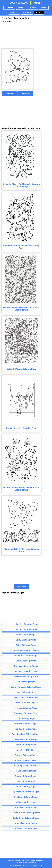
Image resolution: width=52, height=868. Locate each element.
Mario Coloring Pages (26, 771)
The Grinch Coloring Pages (26, 677)
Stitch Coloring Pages (26, 645)
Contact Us (32, 863)
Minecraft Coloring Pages (26, 697)
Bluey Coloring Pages (26, 640)
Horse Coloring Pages (26, 745)
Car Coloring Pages (26, 781)
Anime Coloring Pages (26, 802)
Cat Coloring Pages (26, 682)
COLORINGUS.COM (19, 3)
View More (25, 94)
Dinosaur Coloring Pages (26, 666)
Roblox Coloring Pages (26, 807)
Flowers (14, 13)
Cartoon (27, 13)
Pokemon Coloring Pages (26, 656)
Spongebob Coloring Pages (26, 792)
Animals (32, 8)
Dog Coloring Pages (26, 718)
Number (9, 8)
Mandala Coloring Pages (26, 729)
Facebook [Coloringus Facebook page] (26, 860)
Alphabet (38, 3)
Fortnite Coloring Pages (26, 755)
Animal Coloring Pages (26, 823)
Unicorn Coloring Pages (26, 629)
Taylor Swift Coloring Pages (26, 818)
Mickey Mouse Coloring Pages (26, 813)
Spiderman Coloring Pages (26, 650)
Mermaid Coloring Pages (26, 724)
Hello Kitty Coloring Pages (26, 624)
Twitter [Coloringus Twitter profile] (33, 860)
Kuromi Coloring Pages (26, 828)
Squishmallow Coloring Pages (26, 734)
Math (21, 8)
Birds (44, 8)
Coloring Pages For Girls (26, 766)
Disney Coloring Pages (26, 739)
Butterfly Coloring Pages (26, 760)
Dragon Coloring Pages (26, 776)
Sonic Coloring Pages (26, 661)
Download (9, 94)
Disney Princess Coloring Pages (26, 687)
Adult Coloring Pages (26, 635)
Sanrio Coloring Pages (26, 787)
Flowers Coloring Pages (26, 708)
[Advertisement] (16, 35)
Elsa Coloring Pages (26, 750)
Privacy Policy (21, 863)
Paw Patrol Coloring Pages (26, 671)
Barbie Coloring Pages (26, 703)
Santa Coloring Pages (26, 692)
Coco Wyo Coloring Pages (26, 713)
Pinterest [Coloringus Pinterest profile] (40, 860)
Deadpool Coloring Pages (26, 797)
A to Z (39, 13)
